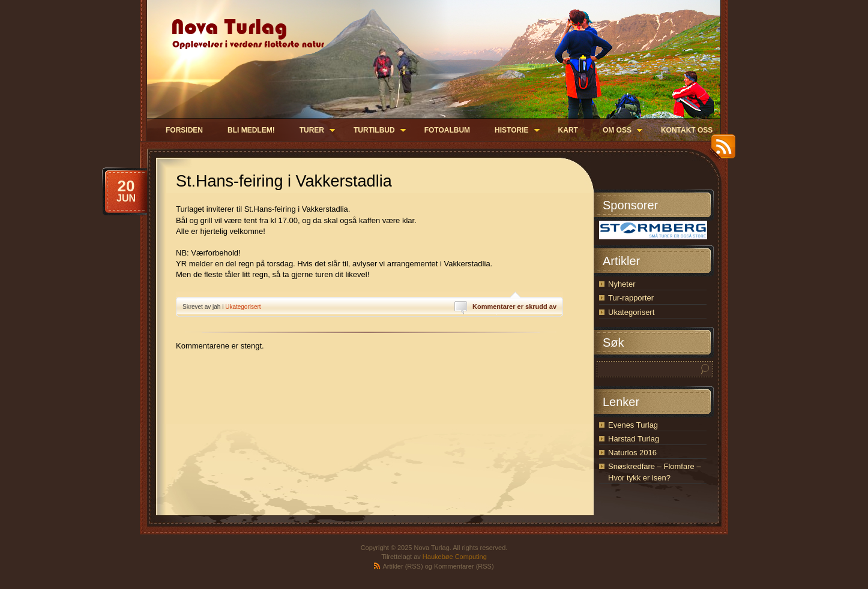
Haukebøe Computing (455, 557)
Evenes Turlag (633, 425)
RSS (720, 151)
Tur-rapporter (631, 298)
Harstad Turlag (634, 439)
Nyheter (622, 284)
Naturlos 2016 (632, 453)
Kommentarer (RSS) (464, 566)
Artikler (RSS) (402, 566)
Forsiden (184, 130)
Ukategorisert (243, 307)
